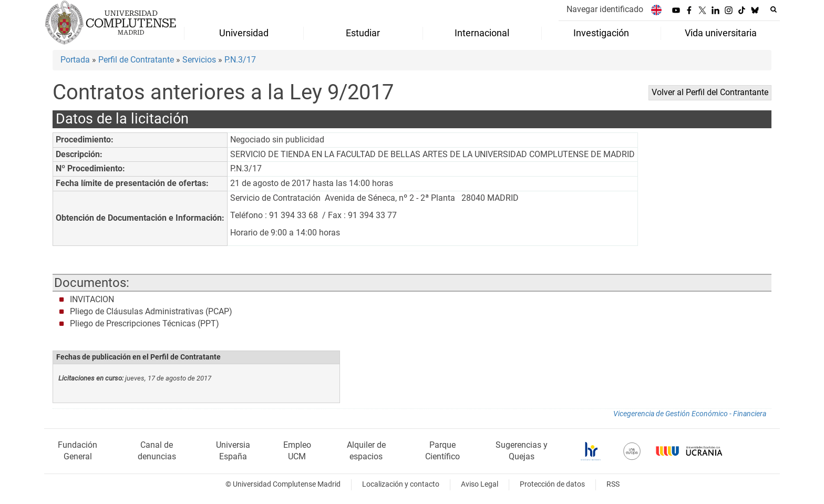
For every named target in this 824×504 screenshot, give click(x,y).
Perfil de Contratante (136, 60)
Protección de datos (552, 484)
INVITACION (92, 299)
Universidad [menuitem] (244, 33)
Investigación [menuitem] (601, 33)
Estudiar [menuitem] (363, 33)
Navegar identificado (605, 9)
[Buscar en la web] (774, 9)
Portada (75, 60)
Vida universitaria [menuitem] (721, 33)
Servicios (199, 60)
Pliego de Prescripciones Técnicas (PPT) (145, 323)
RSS (613, 484)
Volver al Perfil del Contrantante (710, 92)
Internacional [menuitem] (482, 33)
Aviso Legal (480, 484)
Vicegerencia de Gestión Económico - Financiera (690, 414)
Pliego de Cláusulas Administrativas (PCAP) (151, 311)
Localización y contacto (401, 484)
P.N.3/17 (240, 60)
